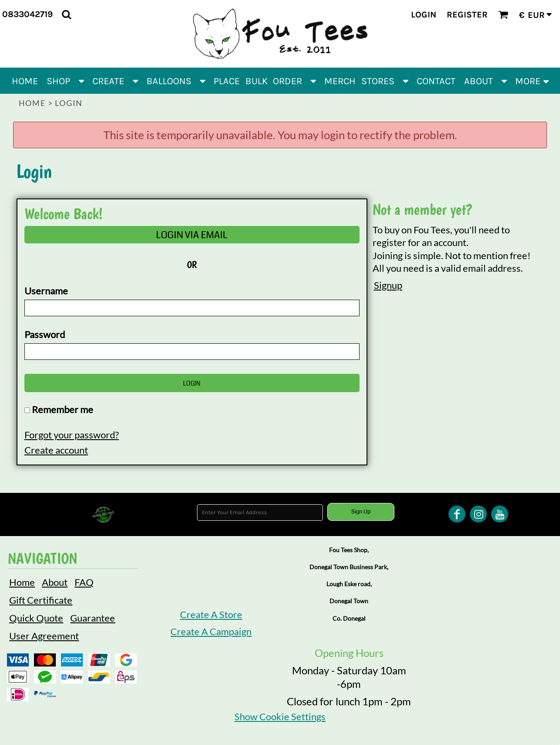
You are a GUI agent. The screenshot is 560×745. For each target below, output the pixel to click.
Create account (56, 450)
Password (45, 334)
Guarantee (93, 618)
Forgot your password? (72, 435)
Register (467, 15)
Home (32, 103)
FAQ (84, 582)
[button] (66, 14)
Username (46, 291)
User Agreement (44, 636)
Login (424, 15)
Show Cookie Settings (280, 716)
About (55, 582)
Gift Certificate (41, 600)
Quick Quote (36, 618)
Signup (388, 285)
